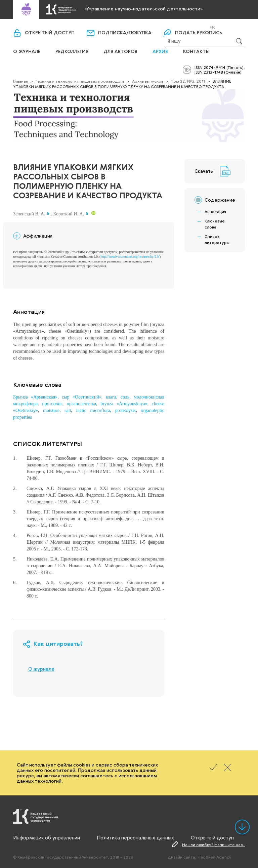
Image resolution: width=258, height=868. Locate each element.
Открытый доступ (50, 33)
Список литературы (217, 239)
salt (68, 410)
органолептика (81, 404)
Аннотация (215, 211)
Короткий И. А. (69, 214)
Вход (181, 27)
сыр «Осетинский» (82, 397)
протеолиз (52, 404)
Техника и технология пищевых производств (79, 81)
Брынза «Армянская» (35, 397)
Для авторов (120, 52)
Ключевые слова (215, 224)
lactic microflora (93, 410)
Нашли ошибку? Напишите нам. (213, 844)
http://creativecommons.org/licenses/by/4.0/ (130, 257)
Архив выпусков (148, 81)
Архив (160, 52)
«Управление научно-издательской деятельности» (143, 9)
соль (125, 397)
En (212, 28)
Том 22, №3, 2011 (188, 81)
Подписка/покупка (125, 33)
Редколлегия (72, 52)
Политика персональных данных (135, 837)
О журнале (27, 52)
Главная (20, 81)
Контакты (196, 52)
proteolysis (125, 410)
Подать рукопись (199, 33)
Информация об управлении (47, 837)
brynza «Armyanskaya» (124, 404)
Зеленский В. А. (29, 214)
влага (111, 397)
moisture (51, 410)
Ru (204, 28)
